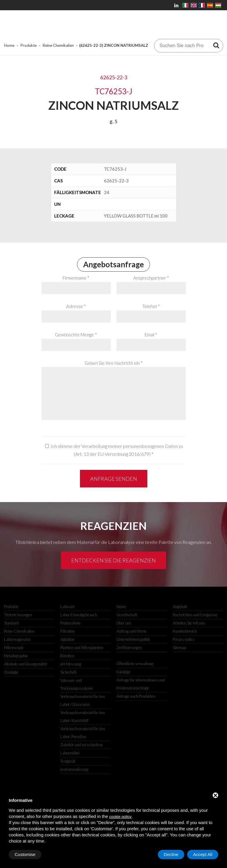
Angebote (180, 607)
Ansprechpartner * (151, 278)
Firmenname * (76, 278)
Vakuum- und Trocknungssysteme (77, 684)
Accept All (203, 854)
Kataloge (123, 672)
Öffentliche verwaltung (135, 664)
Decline (171, 854)
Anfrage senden (114, 479)
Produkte (29, 45)
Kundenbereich (185, 631)
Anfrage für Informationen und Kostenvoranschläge (141, 684)
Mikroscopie (14, 648)
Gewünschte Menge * (76, 335)
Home (9, 45)
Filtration (68, 631)
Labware (68, 607)
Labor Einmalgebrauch (79, 615)
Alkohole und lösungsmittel (26, 664)
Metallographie (16, 656)
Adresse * (76, 306)
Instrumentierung (74, 769)
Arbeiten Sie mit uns (189, 623)
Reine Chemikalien (58, 45)
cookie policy (120, 817)
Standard (12, 623)
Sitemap (179, 648)
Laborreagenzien (17, 639)
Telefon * (151, 306)
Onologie (11, 672)
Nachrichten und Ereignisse (195, 615)
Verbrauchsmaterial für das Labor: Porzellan (83, 733)
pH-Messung (71, 664)
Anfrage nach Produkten (136, 696)
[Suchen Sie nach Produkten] (216, 45)
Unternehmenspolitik (133, 639)
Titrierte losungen (18, 615)
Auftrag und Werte (132, 631)
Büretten (67, 656)
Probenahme (70, 623)
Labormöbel (70, 753)
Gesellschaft (127, 615)
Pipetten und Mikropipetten (82, 648)
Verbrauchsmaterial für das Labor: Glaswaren (83, 700)
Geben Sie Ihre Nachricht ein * (114, 363)
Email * (151, 335)
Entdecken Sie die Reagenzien (113, 560)
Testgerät (68, 761)
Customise (25, 854)
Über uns (124, 623)
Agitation (67, 639)
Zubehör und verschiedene (82, 745)
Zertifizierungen (129, 648)
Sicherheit (68, 672)
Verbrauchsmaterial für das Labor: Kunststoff (83, 717)
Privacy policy (184, 639)
